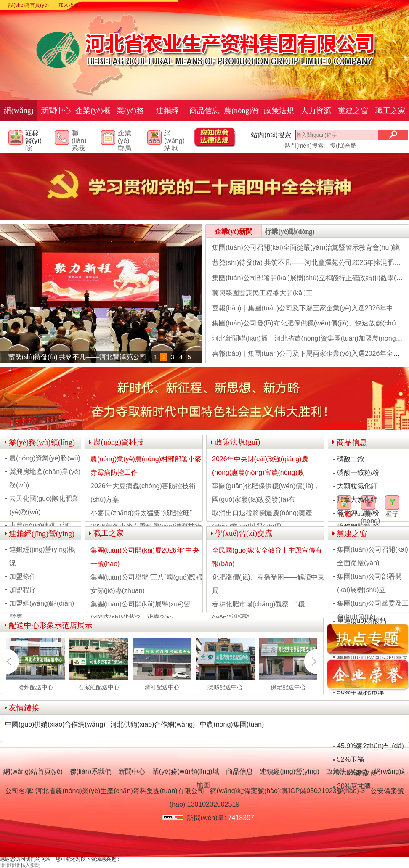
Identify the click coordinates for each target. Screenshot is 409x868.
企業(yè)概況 (93, 121)
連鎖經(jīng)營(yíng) (167, 132)
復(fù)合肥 (343, 146)
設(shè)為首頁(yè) (29, 5)
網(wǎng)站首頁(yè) (19, 121)
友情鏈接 (24, 708)
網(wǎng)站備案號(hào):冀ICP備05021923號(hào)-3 (287, 791)
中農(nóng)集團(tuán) (232, 724)
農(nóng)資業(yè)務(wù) (45, 458)
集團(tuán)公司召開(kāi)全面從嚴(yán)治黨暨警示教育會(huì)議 (306, 247)
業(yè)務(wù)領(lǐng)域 (130, 132)
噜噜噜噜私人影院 (20, 865)
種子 (392, 514)
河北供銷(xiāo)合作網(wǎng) (153, 724)
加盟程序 (23, 590)
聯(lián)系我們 (79, 145)
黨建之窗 (353, 111)
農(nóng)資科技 (242, 121)
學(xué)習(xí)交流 (244, 533)
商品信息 (204, 111)
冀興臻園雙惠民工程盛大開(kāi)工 (262, 293)
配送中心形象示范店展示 (50, 625)
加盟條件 (23, 576)
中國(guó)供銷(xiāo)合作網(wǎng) (55, 724)
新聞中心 (56, 111)
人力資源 (316, 111)
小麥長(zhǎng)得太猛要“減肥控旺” (141, 513)
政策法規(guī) (279, 121)
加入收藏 (69, 5)
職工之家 (390, 111)
